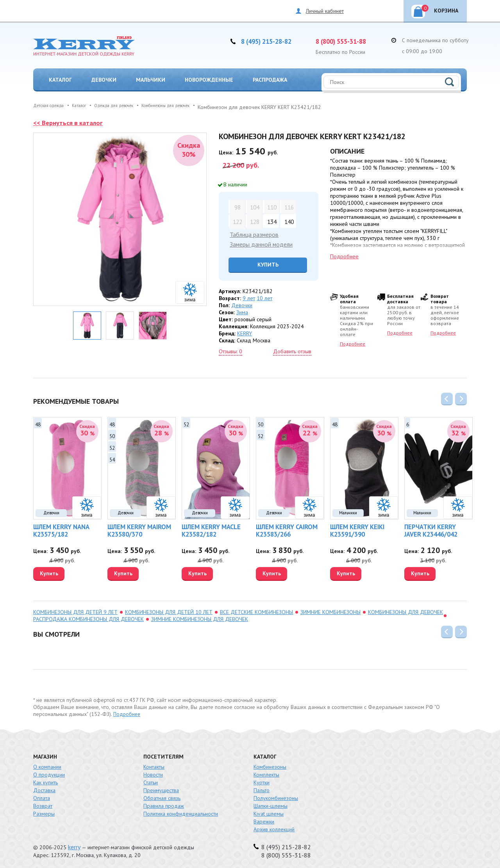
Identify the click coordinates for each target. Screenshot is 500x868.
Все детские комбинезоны (256, 610)
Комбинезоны (270, 764)
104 (254, 207)
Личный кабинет (325, 11)
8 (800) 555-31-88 (346, 41)
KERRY (245, 332)
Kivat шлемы (269, 811)
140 (288, 221)
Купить (263, 263)
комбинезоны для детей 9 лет (75, 610)
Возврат (43, 804)
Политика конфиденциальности (181, 811)
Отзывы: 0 (230, 350)
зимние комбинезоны (330, 610)
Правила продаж (164, 804)
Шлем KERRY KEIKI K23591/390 (354, 529)
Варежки (264, 819)
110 (271, 207)
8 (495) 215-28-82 (272, 41)
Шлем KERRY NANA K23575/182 (57, 529)
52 (112, 445)
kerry (74, 845)
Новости (153, 772)
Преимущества (161, 788)
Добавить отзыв (292, 350)
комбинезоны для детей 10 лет (169, 610)
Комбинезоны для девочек (405, 610)
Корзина (440, 9)
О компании (47, 764)
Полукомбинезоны (276, 796)
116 (288, 207)
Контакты (154, 764)
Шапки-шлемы (271, 804)
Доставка (44, 788)
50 (112, 433)
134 (271, 221)
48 (38, 421)
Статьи (151, 780)
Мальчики (151, 80)
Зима (242, 311)
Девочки (104, 80)
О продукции (49, 772)
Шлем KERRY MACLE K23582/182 (208, 529)
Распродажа (270, 80)
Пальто (262, 788)
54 (112, 457)
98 (237, 207)
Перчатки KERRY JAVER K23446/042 (434, 529)
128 (254, 221)
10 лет (264, 297)
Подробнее (344, 256)
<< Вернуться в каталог (70, 123)
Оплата (42, 796)
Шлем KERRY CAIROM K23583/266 (283, 529)
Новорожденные (209, 80)
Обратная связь (162, 796)
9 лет (249, 297)
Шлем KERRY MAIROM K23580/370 (135, 529)
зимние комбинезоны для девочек (200, 617)
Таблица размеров (252, 234)
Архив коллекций (274, 827)
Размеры (44, 811)
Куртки (262, 780)
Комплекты (266, 772)
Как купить (46, 780)
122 (237, 221)
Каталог (60, 80)
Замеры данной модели (259, 243)
